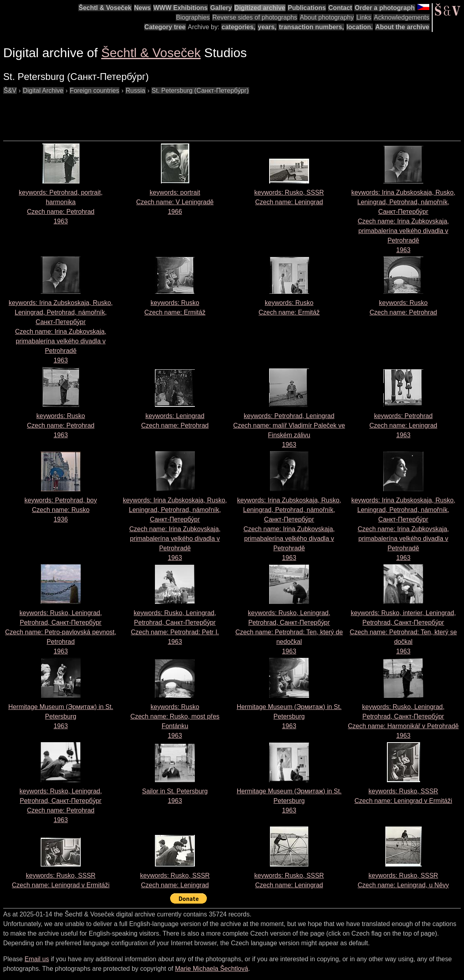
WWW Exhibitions (180, 8)
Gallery (221, 8)
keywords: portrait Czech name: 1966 (175, 202)
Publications (307, 8)
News (143, 8)
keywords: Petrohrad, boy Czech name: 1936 (60, 510)
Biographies (193, 17)
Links (364, 17)
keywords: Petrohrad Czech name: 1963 (403, 425)
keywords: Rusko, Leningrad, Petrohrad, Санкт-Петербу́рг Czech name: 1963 (61, 632)
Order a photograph (385, 8)
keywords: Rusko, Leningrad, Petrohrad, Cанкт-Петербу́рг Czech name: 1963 (289, 632)
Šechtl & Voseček (105, 8)
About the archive (402, 27)
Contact (340, 8)
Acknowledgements (402, 17)
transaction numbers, (311, 27)
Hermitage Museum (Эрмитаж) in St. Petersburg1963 (61, 716)
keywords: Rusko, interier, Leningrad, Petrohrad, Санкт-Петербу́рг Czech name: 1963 (403, 632)
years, (267, 27)
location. (360, 27)
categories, (238, 27)
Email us (37, 959)
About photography (327, 17)
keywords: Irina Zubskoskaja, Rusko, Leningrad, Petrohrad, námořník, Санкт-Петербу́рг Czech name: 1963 (404, 221)
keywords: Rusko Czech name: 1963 (61, 425)
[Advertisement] (149, 114)
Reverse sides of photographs (255, 17)
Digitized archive (260, 8)
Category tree (165, 27)
